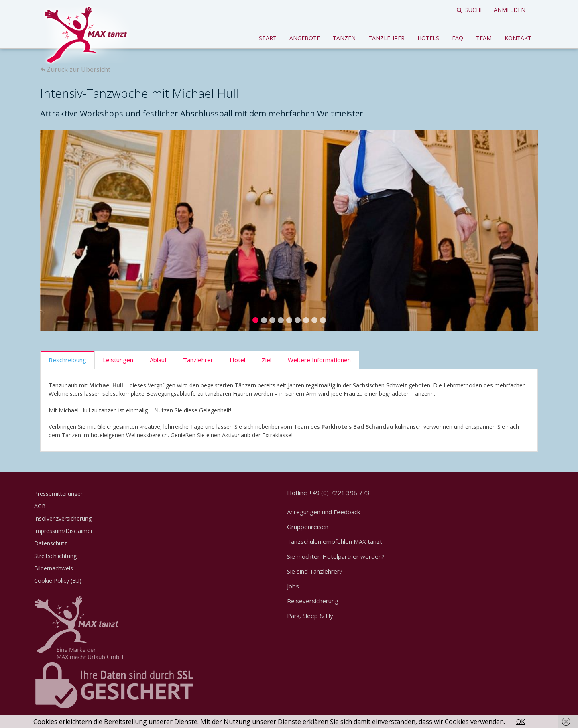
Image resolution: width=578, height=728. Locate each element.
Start (268, 38)
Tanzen (344, 38)
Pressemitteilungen (59, 494)
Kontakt (518, 38)
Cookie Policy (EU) (58, 581)
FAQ (458, 38)
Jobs (293, 586)
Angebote (305, 38)
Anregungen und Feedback (324, 512)
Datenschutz (51, 543)
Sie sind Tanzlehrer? (315, 571)
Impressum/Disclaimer (63, 531)
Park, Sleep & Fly (310, 616)
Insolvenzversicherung (63, 518)
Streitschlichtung (55, 556)
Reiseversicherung (313, 601)
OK (521, 722)
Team (484, 38)
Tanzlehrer (387, 38)
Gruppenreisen (308, 527)
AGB (40, 506)
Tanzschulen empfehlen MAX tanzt (335, 541)
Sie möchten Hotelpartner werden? (336, 556)
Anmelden (510, 10)
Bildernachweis (54, 568)
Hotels (428, 38)
